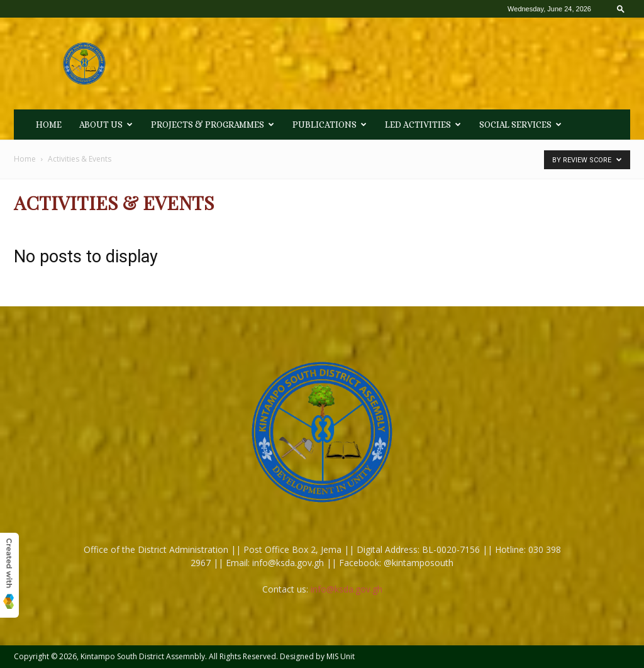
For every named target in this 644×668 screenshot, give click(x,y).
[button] (621, 8)
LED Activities (423, 125)
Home (25, 159)
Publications (330, 125)
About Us (106, 125)
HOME (49, 125)
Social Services (520, 125)
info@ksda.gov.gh (347, 589)
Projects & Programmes (213, 125)
